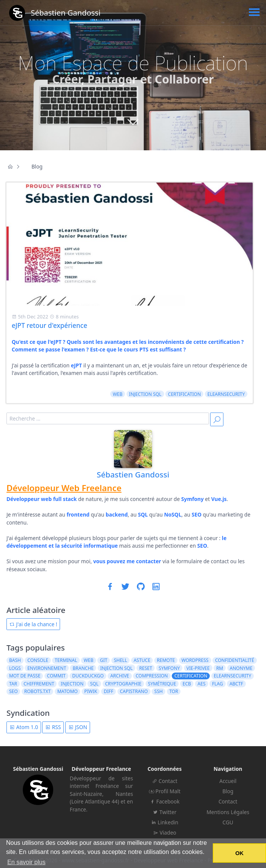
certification (184, 394)
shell (121, 660)
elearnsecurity (226, 394)
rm (220, 668)
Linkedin (165, 822)
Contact (165, 781)
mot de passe (25, 676)
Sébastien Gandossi (133, 474)
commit (56, 676)
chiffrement (39, 684)
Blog (228, 791)
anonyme (241, 668)
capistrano (134, 691)
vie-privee (198, 668)
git (104, 660)
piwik (91, 691)
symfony (169, 668)
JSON (78, 727)
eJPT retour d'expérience (50, 325)
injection (72, 684)
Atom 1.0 (24, 727)
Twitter (165, 812)
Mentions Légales (228, 812)
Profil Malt (165, 791)
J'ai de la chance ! (33, 624)
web (118, 394)
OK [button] (239, 853)
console (38, 660)
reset (146, 668)
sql (94, 684)
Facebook (165, 801)
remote (166, 660)
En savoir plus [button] (26, 862)
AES (202, 684)
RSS (53, 727)
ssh (158, 691)
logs (15, 668)
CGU (228, 822)
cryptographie (123, 684)
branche (83, 668)
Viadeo (165, 833)
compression (152, 676)
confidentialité (235, 660)
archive (120, 676)
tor (173, 691)
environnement (47, 668)
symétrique (162, 684)
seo (13, 691)
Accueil (228, 781)
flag (218, 684)
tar (13, 684)
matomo (68, 691)
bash (15, 660)
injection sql (145, 394)
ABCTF (236, 684)
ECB (187, 684)
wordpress (195, 660)
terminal (66, 660)
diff (108, 691)
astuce (142, 660)
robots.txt (38, 691)
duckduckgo (88, 676)
